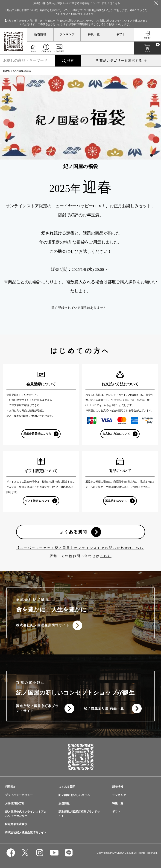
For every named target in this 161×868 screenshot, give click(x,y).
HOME (7, 71)
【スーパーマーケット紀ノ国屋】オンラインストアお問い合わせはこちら (80, 548)
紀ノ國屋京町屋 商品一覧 (104, 708)
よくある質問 (74, 532)
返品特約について (116, 501)
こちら (106, 556)
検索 (70, 60)
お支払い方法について (116, 434)
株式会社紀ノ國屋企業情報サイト (43, 625)
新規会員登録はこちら (37, 434)
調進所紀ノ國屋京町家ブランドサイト (37, 708)
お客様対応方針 (15, 803)
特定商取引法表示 (16, 824)
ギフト (121, 34)
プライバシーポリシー (19, 795)
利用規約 (11, 787)
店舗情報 (64, 803)
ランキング (67, 34)
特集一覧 (94, 34)
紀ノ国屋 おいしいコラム (74, 795)
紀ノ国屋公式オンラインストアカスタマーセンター (26, 814)
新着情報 (40, 34)
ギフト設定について (37, 501)
